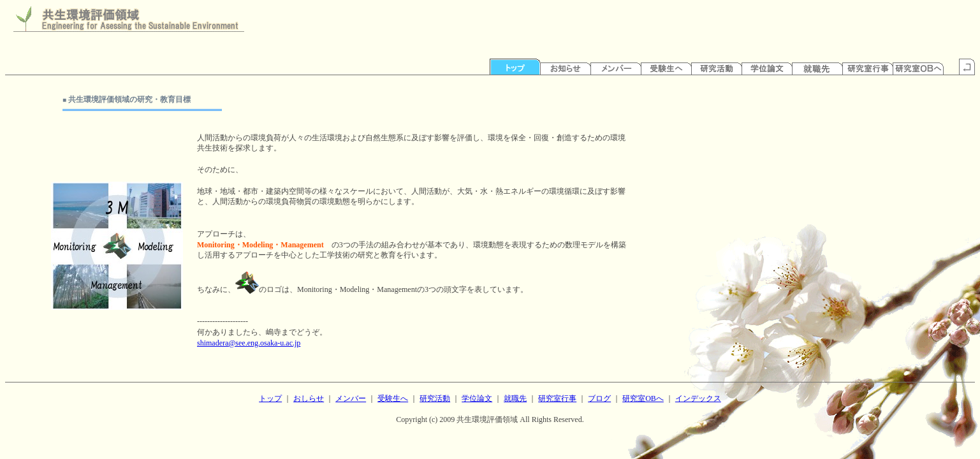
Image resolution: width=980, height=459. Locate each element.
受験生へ (393, 398)
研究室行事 (557, 398)
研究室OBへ (643, 398)
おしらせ (309, 398)
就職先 (515, 398)
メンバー (351, 398)
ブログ (599, 398)
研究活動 (435, 398)
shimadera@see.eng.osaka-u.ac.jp (249, 343)
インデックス (698, 398)
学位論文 (477, 398)
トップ (270, 398)
